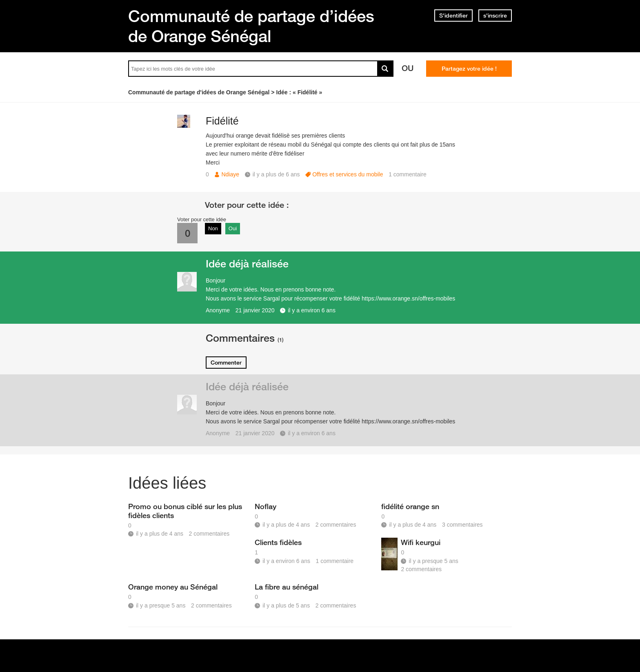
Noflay (266, 506)
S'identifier (453, 16)
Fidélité (222, 121)
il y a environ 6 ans (312, 310)
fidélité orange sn (410, 506)
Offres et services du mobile (348, 174)
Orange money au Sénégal (173, 587)
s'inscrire (495, 16)
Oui (233, 228)
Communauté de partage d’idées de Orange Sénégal (251, 26)
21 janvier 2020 (255, 310)
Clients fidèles (278, 542)
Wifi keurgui (421, 542)
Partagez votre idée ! (469, 69)
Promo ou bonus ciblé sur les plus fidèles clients (185, 511)
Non (213, 228)
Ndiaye (230, 174)
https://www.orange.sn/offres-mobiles (408, 298)
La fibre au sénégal (287, 587)
